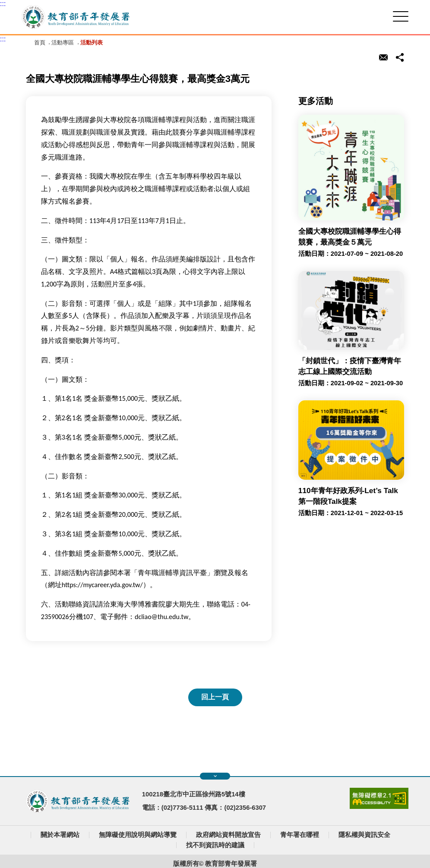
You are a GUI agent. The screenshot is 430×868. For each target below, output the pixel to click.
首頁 (40, 42)
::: (3, 4)
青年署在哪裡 (300, 835)
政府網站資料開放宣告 (228, 835)
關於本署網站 (60, 835)
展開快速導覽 (215, 776)
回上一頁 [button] (215, 697)
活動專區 (63, 42)
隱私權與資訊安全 (364, 835)
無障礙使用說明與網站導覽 (138, 835)
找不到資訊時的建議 (215, 845)
